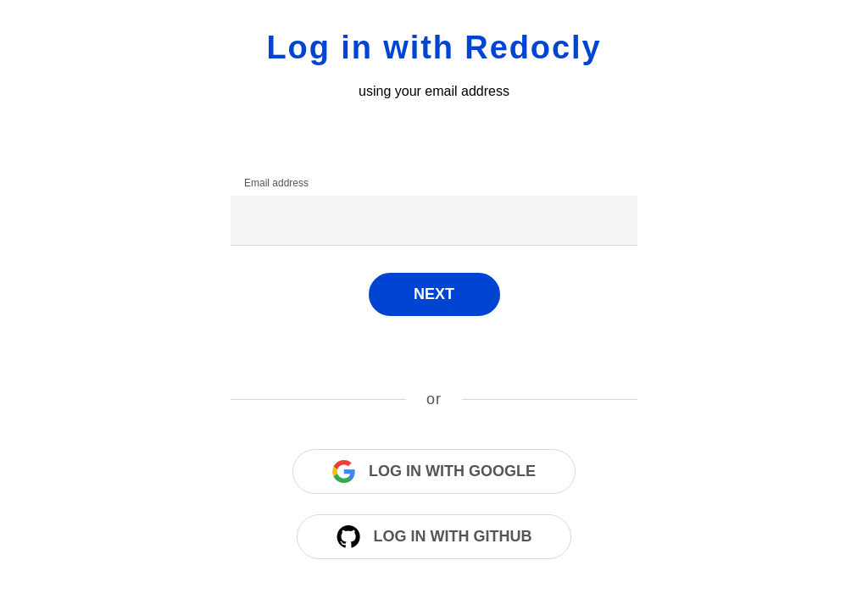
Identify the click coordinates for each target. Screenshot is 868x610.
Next (434, 294)
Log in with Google (434, 471)
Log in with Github (434, 537)
